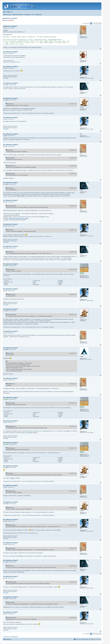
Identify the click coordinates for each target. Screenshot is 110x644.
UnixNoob (10, 166)
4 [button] (97, 23)
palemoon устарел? (10, 18)
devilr (9, 158)
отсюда (12, 478)
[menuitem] (5, 12)
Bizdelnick (10, 294)
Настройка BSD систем (8, 61)
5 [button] (99, 23)
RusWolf (9, 384)
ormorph (9, 206)
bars (8, 150)
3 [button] (95, 23)
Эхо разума (6, 78)
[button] (101, 23)
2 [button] (93, 23)
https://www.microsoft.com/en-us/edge (19, 218)
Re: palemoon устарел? (11, 52)
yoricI (9, 104)
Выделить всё (9, 35)
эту (24, 194)
